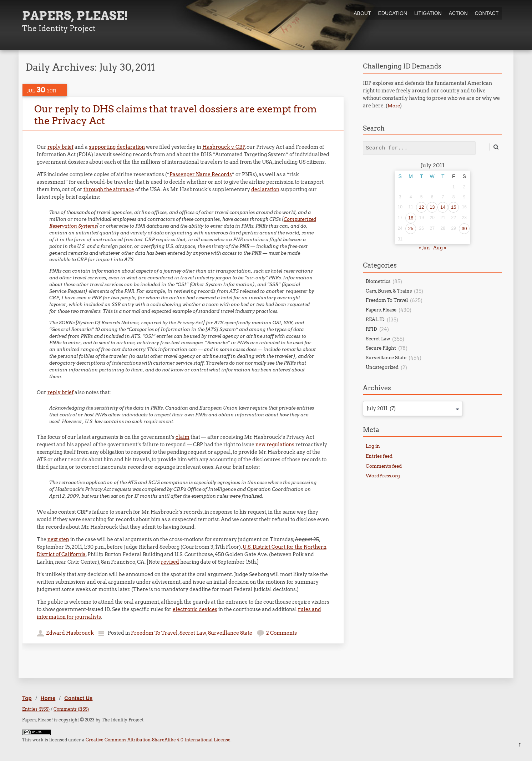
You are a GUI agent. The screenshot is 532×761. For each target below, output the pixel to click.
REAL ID (375, 319)
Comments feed (384, 466)
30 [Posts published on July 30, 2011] (464, 229)
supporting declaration (117, 147)
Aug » (440, 248)
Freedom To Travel (154, 633)
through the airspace (109, 189)
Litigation (428, 13)
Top (27, 698)
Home (48, 698)
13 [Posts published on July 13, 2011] (432, 207)
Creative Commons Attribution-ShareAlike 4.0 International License (158, 740)
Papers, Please (381, 310)
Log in (373, 446)
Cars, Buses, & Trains (389, 291)
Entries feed (379, 456)
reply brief (60, 147)
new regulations (275, 445)
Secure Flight (381, 348)
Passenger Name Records (201, 174)
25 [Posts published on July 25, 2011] (411, 229)
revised (170, 562)
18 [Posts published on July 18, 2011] (411, 218)
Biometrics (378, 281)
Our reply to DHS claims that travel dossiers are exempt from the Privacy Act (175, 115)
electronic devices (195, 609)
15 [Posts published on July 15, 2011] (454, 207)
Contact (487, 13)
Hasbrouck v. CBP (224, 147)
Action (458, 13)
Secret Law (193, 633)
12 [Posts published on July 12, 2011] (421, 207)
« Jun (424, 248)
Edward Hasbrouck (70, 633)
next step (58, 539)
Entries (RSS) (36, 709)
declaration (265, 189)
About (362, 13)
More (394, 106)
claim (183, 437)
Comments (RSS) (71, 709)
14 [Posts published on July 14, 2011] (443, 207)
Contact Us (78, 698)
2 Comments (282, 633)
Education (393, 13)
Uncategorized (382, 367)
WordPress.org (383, 476)
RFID (371, 329)
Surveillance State (230, 633)
